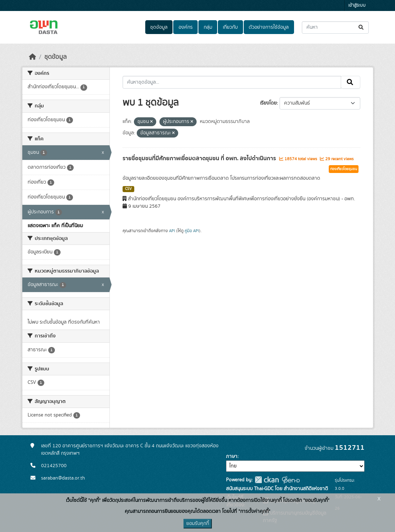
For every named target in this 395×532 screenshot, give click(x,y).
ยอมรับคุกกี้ (198, 523)
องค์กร (186, 27)
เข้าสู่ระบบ (357, 5)
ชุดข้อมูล (159, 27)
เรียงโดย (268, 103)
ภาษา (232, 457)
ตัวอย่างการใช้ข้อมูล (269, 27)
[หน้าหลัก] (33, 57)
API (172, 231)
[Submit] (362, 27)
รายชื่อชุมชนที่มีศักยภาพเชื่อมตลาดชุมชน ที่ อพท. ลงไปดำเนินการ (200, 158)
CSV (128, 189)
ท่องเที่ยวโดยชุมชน (344, 169)
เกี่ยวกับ (230, 27)
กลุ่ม (208, 27)
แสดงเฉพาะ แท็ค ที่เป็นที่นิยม (55, 226)
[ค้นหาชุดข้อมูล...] (335, 27)
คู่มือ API (192, 231)
